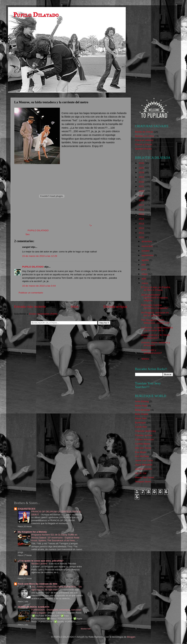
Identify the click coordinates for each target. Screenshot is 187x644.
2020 (142, 191)
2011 (142, 233)
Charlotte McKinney (146, 431)
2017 (142, 205)
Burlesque (140, 423)
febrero (146, 359)
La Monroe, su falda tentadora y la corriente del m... (157, 329)
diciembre (147, 241)
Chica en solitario (144, 140)
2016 (142, 210)
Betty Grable (142, 414)
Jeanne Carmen (144, 469)
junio (144, 269)
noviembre (148, 246)
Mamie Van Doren (145, 477)
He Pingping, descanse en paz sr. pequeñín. (155, 314)
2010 (142, 237)
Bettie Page (141, 406)
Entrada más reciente (30, 307)
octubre (146, 251)
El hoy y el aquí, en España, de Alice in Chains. (156, 289)
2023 (142, 177)
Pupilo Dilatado (36, 15)
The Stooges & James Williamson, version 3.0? (155, 321)
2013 (142, 224)
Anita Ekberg (142, 401)
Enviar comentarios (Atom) (43, 314)
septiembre (148, 255)
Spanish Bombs (143, 149)
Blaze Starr (141, 418)
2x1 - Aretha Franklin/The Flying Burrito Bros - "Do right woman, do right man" (57, 588)
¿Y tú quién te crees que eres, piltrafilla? (41, 561)
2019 (142, 196)
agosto (146, 260)
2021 (142, 186)
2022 (142, 182)
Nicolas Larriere (40, 564)
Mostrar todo (86, 629)
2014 (142, 219)
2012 (142, 228)
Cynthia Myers (143, 444)
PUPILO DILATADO (33, 267)
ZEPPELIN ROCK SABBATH (34, 607)
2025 (142, 168)
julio (144, 265)
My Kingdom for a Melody (32, 532)
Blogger (131, 637)
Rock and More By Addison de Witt (38, 584)
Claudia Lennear (144, 435)
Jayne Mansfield (144, 465)
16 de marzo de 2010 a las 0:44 (39, 286)
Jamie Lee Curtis (144, 460)
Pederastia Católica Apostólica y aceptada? (155, 306)
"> (53, 226)
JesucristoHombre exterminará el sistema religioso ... (154, 298)
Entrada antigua (115, 307)
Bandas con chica (145, 136)
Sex (27, 234)
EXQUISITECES (27, 509)
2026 (142, 163)
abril (144, 279)
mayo (145, 274)
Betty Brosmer (143, 410)
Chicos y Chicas (144, 144)
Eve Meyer (141, 452)
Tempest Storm (143, 482)
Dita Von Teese (143, 448)
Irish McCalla (142, 456)
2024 (142, 172)
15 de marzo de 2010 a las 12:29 (40, 256)
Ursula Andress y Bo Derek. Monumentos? (156, 336)
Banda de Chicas (144, 132)
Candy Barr (141, 427)
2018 (142, 200)
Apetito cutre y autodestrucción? (151, 351)
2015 (142, 214)
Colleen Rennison (145, 439)
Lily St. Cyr (141, 473)
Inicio (75, 307)
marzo (145, 283)
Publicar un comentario (31, 293)
